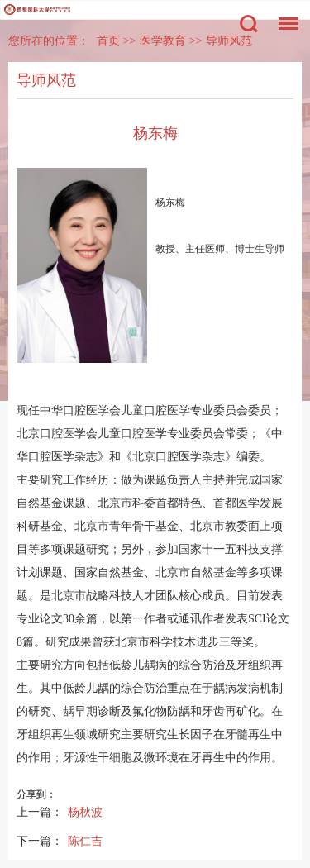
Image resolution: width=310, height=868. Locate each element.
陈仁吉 (85, 841)
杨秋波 (85, 812)
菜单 (284, 15)
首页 (108, 41)
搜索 (249, 24)
